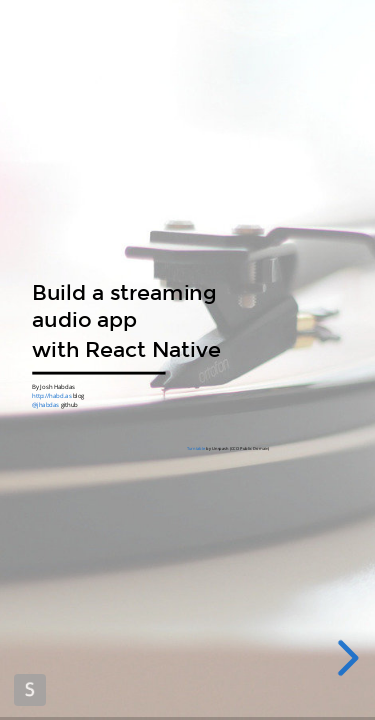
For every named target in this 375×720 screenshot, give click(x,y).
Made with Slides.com (30, 690)
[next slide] (348, 658)
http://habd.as (51, 396)
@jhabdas (45, 405)
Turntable (195, 449)
